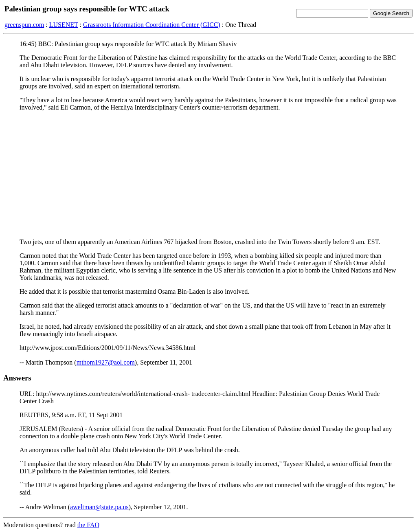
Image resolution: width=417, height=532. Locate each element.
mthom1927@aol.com (106, 362)
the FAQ (88, 525)
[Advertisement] (208, 175)
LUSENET (64, 25)
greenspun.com (24, 25)
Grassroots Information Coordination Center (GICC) (152, 25)
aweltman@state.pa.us (99, 507)
